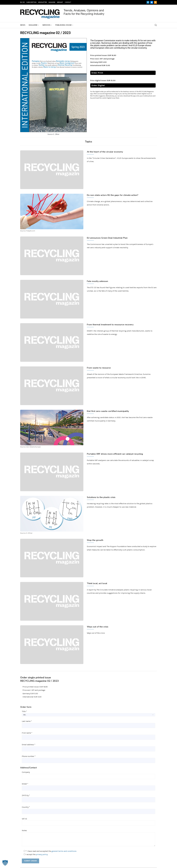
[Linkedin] (148, 2)
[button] (5, 863)
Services (46, 25)
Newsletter (42, 2)
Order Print (97, 73)
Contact (68, 2)
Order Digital (98, 85)
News (23, 25)
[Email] (152, 2)
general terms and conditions (64, 851)
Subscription (31, 2)
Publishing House (63, 25)
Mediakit (60, 2)
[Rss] (155, 2)
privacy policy (42, 854)
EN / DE (22, 2)
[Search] (156, 25)
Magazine (52, 2)
